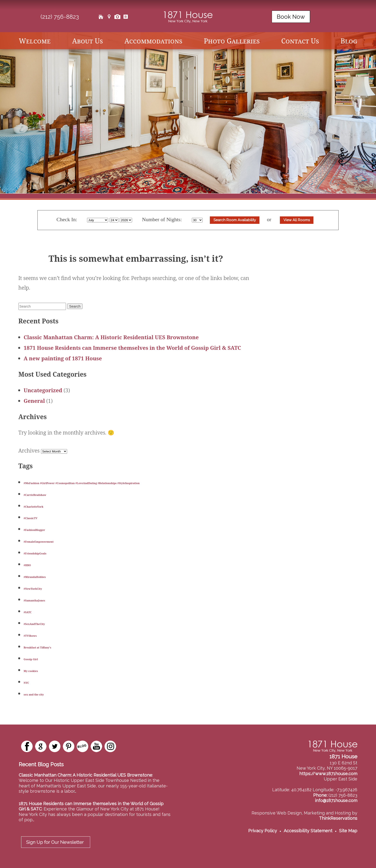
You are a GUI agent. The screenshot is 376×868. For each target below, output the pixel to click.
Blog (349, 41)
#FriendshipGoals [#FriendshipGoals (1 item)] (35, 553)
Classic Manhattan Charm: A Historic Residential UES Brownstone (111, 337)
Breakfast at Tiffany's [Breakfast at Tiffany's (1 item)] (38, 648)
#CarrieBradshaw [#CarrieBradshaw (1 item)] (35, 495)
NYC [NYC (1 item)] (26, 683)
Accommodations (153, 41)
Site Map (348, 831)
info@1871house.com (336, 800)
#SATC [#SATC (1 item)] (28, 612)
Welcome (35, 41)
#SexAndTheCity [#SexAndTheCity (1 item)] (34, 624)
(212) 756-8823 (60, 17)
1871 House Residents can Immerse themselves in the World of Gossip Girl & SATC (132, 348)
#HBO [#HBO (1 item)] (27, 565)
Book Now (291, 17)
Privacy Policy (263, 831)
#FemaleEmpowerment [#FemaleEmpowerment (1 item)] (39, 542)
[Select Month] (98, 220)
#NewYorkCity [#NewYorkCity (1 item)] (33, 589)
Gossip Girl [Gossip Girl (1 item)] (31, 659)
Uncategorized (43, 390)
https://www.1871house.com (328, 774)
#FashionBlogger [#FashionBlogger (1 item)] (34, 530)
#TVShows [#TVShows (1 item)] (30, 636)
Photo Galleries (232, 41)
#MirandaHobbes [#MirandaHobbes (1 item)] (35, 577)
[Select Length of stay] (197, 220)
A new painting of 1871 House (63, 358)
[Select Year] (126, 220)
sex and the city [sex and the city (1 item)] (34, 695)
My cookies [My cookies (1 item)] (31, 671)
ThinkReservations (338, 818)
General (34, 401)
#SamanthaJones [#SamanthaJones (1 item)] (35, 600)
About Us (88, 41)
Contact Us (300, 41)
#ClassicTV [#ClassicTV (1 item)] (31, 518)
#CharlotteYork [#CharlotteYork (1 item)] (34, 507)
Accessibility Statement (308, 831)
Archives (29, 450)
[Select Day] (114, 220)
